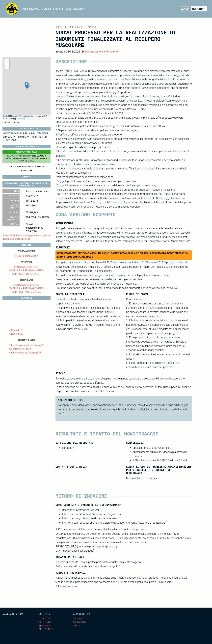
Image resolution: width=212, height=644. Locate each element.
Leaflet (6, 116)
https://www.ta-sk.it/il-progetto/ (25, 353)
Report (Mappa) (45, 629)
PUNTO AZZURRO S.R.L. (26, 267)
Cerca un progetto (52, 9)
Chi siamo (78, 619)
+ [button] (7, 62)
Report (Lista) (44, 625)
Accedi (185, 9)
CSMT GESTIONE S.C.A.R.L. (26, 274)
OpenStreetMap (27, 116)
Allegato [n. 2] (16, 334)
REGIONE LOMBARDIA (27, 256)
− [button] (7, 67)
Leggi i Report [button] (74, 9)
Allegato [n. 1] (16, 330)
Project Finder (44, 622)
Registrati (199, 9)
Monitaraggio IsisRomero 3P (102, 52)
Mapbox (22, 119)
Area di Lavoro (31, 9)
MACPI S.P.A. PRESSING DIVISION (26, 270)
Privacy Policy (80, 622)
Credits (77, 625)
